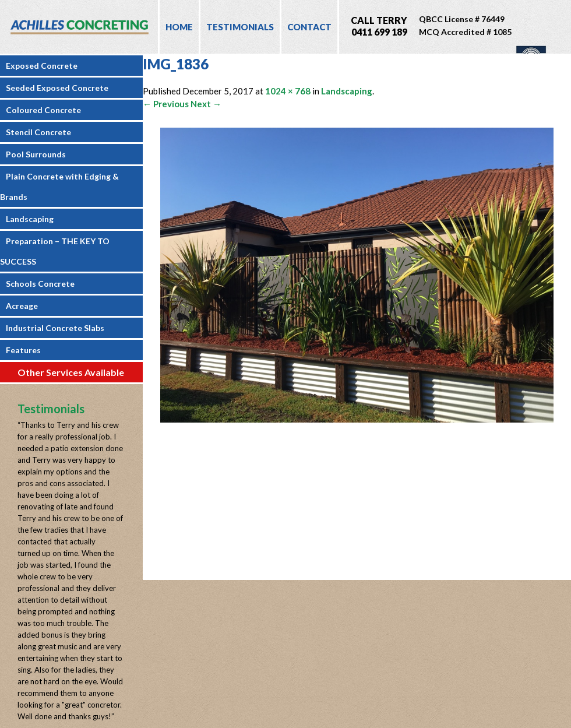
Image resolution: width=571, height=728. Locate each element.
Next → (206, 104)
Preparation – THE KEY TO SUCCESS (55, 251)
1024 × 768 (288, 91)
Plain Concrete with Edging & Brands (59, 187)
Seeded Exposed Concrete (57, 88)
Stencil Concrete (38, 132)
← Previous (166, 104)
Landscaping (30, 219)
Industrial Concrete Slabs (55, 328)
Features (23, 350)
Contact (309, 27)
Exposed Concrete (42, 66)
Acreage (22, 306)
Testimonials (240, 27)
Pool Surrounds (36, 154)
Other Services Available (71, 372)
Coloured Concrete (43, 110)
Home (179, 27)
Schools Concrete (40, 284)
